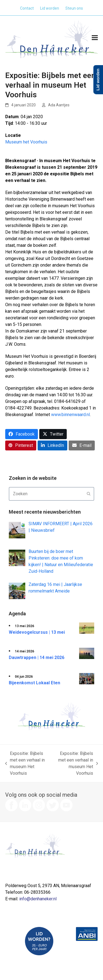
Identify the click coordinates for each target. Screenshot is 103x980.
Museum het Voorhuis (26, 142)
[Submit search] (89, 494)
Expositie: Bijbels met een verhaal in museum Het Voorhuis (25, 763)
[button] (95, 38)
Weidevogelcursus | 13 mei (37, 632)
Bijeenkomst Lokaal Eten (34, 683)
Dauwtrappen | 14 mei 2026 (37, 658)
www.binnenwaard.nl (70, 415)
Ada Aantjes (59, 105)
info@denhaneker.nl (38, 899)
